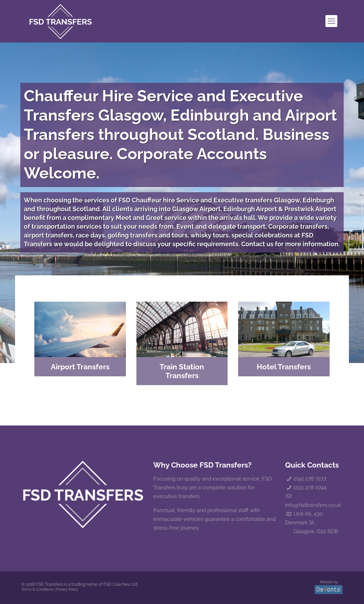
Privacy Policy (67, 589)
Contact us (257, 244)
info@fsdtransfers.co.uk (313, 505)
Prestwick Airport (310, 209)
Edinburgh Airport (250, 209)
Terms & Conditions (37, 589)
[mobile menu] (331, 21)
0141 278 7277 (310, 479)
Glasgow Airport (196, 209)
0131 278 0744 (310, 488)
